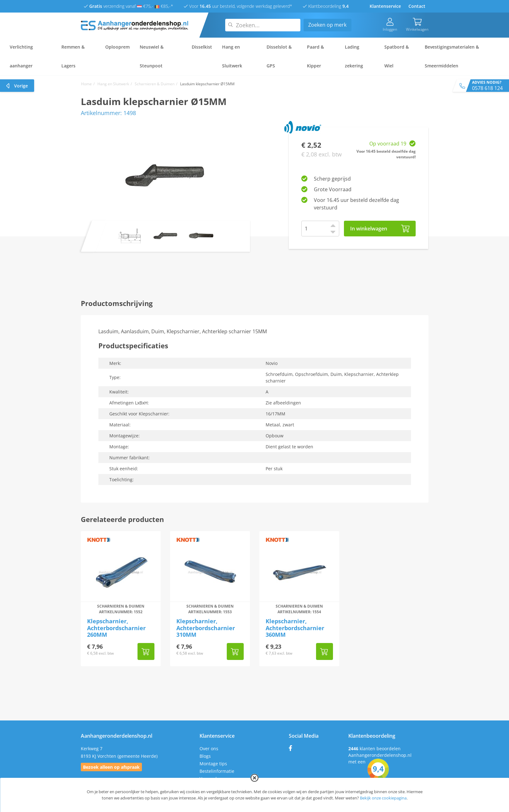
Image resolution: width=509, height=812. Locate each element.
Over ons (209, 749)
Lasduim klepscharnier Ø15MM (207, 84)
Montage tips (213, 764)
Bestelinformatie (217, 771)
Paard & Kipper (315, 56)
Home (86, 84)
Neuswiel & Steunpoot (152, 56)
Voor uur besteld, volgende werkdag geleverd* (238, 6)
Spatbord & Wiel (397, 56)
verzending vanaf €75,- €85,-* (129, 6)
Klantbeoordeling (326, 6)
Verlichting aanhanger (21, 56)
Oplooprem (117, 47)
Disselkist (202, 47)
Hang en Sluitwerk (232, 56)
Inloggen (390, 25)
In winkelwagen (380, 229)
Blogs (205, 756)
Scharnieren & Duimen (155, 84)
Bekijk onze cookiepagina (383, 798)
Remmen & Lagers (73, 56)
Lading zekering (354, 56)
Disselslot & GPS (279, 56)
